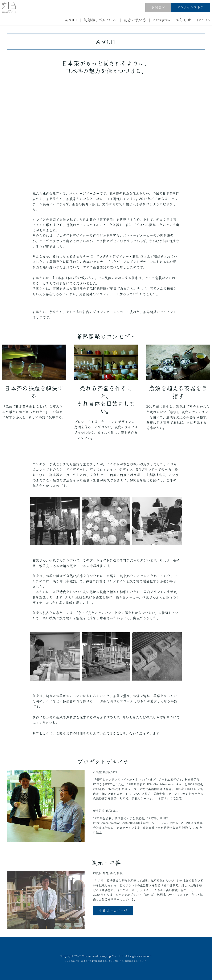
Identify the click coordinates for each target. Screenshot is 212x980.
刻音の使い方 (135, 20)
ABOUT (72, 20)
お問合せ (158, 7)
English (203, 20)
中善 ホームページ (113, 911)
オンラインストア (190, 7)
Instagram (161, 20)
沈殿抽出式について (101, 20)
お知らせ (183, 20)
